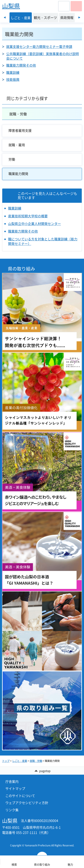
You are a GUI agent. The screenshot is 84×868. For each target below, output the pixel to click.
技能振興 (13, 79)
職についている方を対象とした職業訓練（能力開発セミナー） (43, 241)
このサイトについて (20, 796)
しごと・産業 (20, 761)
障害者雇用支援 (20, 130)
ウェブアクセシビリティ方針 (27, 803)
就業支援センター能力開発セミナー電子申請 (39, 46)
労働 (12, 159)
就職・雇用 (17, 145)
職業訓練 (13, 72)
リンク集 (12, 810)
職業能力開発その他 (21, 65)
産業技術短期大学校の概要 (28, 216)
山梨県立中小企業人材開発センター (34, 224)
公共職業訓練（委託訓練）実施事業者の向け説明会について (43, 56)
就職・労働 (18, 114)
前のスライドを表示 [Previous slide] (5, 17)
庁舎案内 (12, 781)
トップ (6, 761)
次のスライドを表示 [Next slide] (79, 17)
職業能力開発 (18, 174)
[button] (64, 6)
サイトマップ (15, 788)
